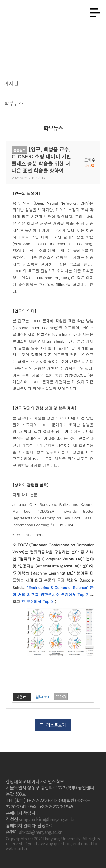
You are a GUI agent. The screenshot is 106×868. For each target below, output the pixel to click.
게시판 (11, 83)
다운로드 (22, 697)
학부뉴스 (14, 103)
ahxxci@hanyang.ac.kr (40, 832)
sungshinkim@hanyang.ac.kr (47, 819)
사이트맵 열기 (93, 11)
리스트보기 (56, 725)
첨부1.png (43, 697)
